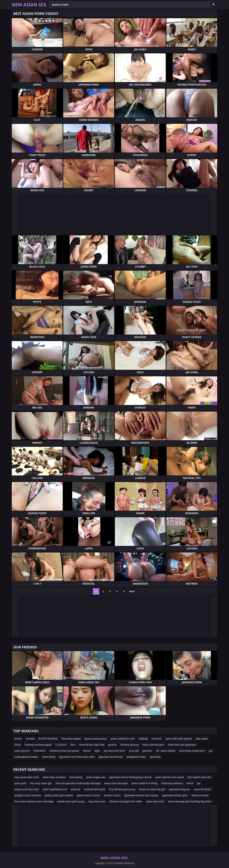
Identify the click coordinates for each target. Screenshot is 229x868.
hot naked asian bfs (199, 777)
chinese (30, 739)
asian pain (20, 783)
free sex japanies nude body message (78, 783)
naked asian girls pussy (71, 801)
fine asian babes (71, 739)
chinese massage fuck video (126, 801)
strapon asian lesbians (28, 795)
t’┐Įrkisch (61, 745)
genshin (147, 751)
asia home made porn (192, 751)
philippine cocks (136, 757)
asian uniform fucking (144, 783)
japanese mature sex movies (141, 795)
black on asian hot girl (152, 789)
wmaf (190, 783)
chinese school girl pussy (64, 751)
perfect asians (112, 795)
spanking (155, 757)
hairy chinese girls (153, 745)
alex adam (202, 739)
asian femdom (202, 789)
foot (73, 745)
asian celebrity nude (123, 739)
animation (40, 751)
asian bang (49, 757)
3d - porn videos (166, 751)
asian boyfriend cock (55, 789)
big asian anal (97, 801)
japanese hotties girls (175, 795)
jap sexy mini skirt (114, 751)
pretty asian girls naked (59, 795)
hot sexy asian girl (41, 783)
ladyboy (143, 739)
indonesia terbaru (172, 783)
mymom (157, 739)
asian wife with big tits (179, 739)
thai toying (76, 777)
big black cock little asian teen (77, 757)
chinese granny (130, 745)
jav (211, 751)
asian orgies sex (96, 777)
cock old (134, 751)
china (18, 745)
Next (132, 591)
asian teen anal (155, 801)
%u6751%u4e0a (48, 739)
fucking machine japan (38, 745)
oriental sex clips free (92, 745)
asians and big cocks (27, 789)
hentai (87, 751)
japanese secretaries (111, 757)
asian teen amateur (54, 777)
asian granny (22, 751)
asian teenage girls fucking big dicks (190, 801)
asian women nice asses (170, 777)
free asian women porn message (34, 801)
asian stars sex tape (116, 783)
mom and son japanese (182, 745)
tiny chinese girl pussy (122, 789)
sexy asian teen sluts (27, 777)
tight (97, 751)
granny (112, 745)
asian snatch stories (88, 795)
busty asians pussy (96, 739)
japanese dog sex (180, 789)
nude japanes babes (26, 757)
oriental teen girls (95, 789)
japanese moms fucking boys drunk (130, 777)
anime (18, 739)
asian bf (75, 789)
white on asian (200, 795)
